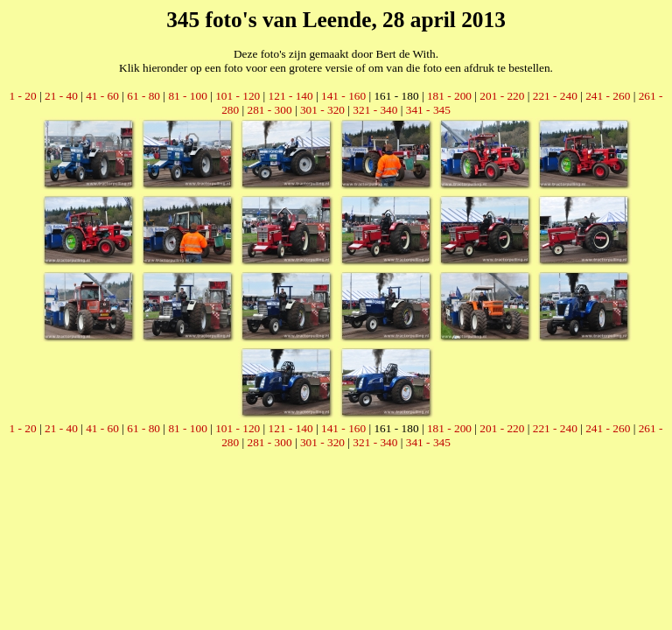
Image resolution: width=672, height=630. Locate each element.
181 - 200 (449, 96)
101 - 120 (238, 96)
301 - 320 (322, 110)
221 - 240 (555, 96)
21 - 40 (61, 96)
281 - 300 (269, 110)
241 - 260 (608, 96)
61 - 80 (143, 96)
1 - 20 (23, 96)
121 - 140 (291, 96)
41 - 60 (102, 96)
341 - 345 (428, 110)
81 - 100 (187, 96)
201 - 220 (502, 96)
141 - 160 (343, 96)
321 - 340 (375, 110)
